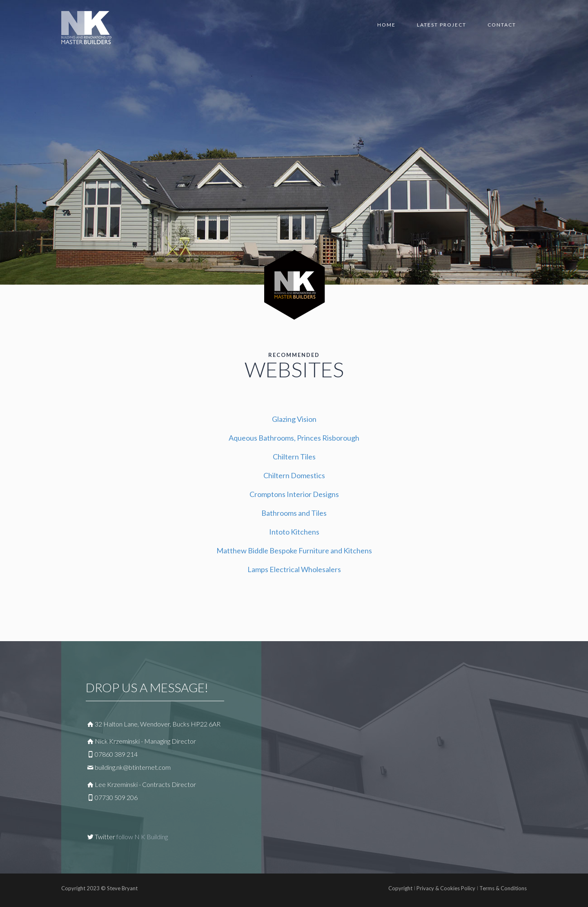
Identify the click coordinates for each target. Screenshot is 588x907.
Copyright (400, 888)
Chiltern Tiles (294, 457)
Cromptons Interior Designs (294, 494)
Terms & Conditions (502, 888)
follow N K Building (142, 837)
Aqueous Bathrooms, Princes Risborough (294, 438)
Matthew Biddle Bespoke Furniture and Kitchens (294, 550)
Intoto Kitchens (294, 532)
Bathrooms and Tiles (294, 513)
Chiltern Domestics (294, 475)
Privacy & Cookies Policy (446, 888)
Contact (502, 25)
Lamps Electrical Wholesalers (294, 569)
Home (386, 25)
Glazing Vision (294, 419)
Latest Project (442, 25)
